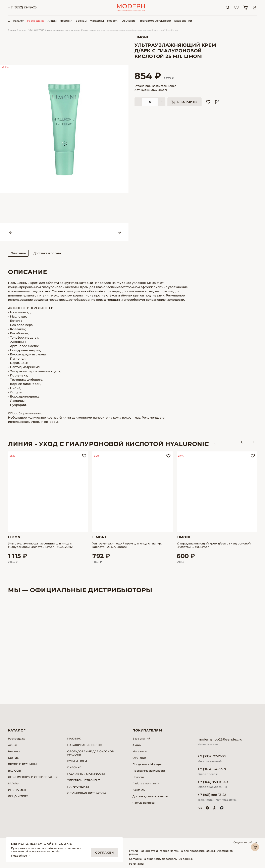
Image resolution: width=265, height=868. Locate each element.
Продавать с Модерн (147, 764)
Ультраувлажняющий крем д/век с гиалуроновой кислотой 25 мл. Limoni (140, 30)
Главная (12, 30)
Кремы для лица (90, 30)
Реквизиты (137, 864)
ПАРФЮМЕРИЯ (78, 787)
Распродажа (36, 21)
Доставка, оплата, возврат (150, 796)
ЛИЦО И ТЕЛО (37, 30)
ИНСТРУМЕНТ (18, 790)
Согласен (104, 853)
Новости (113, 21)
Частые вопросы (144, 803)
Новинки (66, 21)
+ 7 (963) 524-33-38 (212, 769)
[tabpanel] (64, 129)
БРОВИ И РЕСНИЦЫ (22, 764)
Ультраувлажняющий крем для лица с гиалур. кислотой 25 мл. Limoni (127, 545)
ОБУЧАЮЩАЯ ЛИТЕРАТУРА (87, 793)
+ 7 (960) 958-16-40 (213, 782)
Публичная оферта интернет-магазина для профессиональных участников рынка (181, 852)
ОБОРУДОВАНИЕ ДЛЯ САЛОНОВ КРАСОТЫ (91, 753)
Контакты (139, 790)
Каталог (23, 30)
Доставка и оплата (47, 253)
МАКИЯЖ (74, 739)
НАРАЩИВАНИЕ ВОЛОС (84, 745)
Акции (52, 21)
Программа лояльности (155, 21)
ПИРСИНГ (74, 767)
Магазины (97, 21)
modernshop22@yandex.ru (220, 739)
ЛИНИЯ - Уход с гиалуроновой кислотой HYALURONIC (108, 444)
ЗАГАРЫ (14, 783)
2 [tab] (69, 232)
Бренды (81, 21)
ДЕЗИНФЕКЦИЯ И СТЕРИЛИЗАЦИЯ (33, 777)
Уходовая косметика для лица (63, 30)
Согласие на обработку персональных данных (161, 859)
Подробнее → (21, 856)
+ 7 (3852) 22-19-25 (22, 7)
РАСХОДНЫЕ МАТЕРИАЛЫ (86, 774)
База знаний (183, 21)
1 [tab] (60, 232)
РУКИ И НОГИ (77, 761)
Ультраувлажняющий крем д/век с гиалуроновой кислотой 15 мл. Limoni (214, 545)
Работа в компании (146, 783)
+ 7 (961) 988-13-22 (212, 795)
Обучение (129, 21)
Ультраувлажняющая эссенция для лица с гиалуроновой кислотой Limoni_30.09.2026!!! (41, 545)
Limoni (141, 37)
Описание (18, 253)
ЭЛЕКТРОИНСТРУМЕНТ (84, 780)
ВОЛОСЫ (14, 771)
